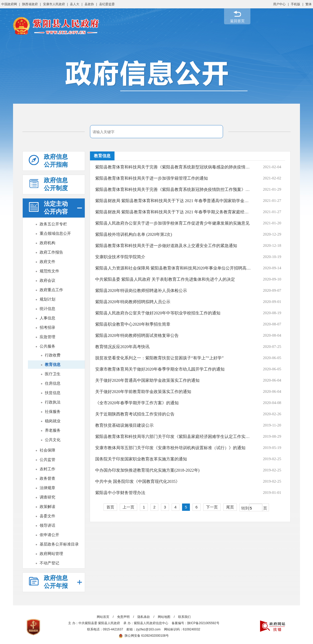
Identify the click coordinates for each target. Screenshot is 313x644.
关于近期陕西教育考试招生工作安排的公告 (135, 414)
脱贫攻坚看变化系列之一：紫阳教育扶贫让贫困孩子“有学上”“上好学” (159, 358)
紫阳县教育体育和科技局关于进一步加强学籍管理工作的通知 (152, 178)
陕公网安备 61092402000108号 (144, 636)
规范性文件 (49, 271)
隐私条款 (144, 617)
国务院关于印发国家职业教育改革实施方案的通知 (141, 459)
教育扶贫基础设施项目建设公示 (124, 425)
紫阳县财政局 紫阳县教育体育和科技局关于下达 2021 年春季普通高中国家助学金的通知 (173, 201)
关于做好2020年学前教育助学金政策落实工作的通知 (143, 392)
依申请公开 (49, 535)
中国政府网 (9, 4)
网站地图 (164, 617)
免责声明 (123, 617)
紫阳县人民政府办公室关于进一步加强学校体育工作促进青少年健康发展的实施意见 (172, 223)
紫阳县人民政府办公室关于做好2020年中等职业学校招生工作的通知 (158, 313)
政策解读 (47, 507)
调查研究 (47, 497)
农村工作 (47, 469)
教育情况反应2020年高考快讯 (122, 347)
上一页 (128, 507)
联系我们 (184, 617)
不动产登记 (49, 563)
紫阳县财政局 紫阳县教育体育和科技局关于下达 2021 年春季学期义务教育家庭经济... (173, 212)
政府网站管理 (51, 554)
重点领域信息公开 (55, 233)
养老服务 (53, 430)
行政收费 (53, 355)
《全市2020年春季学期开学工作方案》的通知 (137, 403)
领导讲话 (47, 525)
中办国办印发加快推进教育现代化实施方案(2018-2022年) (147, 470)
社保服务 (53, 411)
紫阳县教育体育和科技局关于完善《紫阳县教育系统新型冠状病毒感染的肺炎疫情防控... (173, 167)
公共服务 (47, 346)
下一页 (212, 507)
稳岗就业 (53, 421)
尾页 (230, 507)
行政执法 (53, 402)
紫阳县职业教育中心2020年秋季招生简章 (133, 324)
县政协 (89, 4)
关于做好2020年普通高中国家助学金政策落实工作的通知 (147, 380)
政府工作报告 (51, 252)
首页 (110, 507)
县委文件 (47, 516)
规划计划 (47, 299)
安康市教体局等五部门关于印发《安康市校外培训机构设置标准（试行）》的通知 (170, 448)
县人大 (75, 4)
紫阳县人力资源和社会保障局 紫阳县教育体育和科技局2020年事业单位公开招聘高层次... (173, 268)
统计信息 (47, 309)
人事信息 (47, 318)
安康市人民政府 (54, 4)
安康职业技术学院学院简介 (120, 257)
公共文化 (53, 440)
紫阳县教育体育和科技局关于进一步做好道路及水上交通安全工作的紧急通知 (166, 246)
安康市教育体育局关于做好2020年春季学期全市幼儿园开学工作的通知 (160, 369)
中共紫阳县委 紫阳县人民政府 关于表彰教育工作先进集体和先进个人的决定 (165, 279)
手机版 (296, 4)
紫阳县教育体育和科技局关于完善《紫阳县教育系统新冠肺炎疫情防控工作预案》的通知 (173, 189)
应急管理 (47, 337)
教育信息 (53, 364)
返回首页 (237, 21)
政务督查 (47, 478)
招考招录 (47, 327)
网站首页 (103, 617)
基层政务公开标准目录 (59, 544)
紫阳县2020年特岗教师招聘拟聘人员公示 (133, 302)
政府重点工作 (51, 290)
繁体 (309, 4)
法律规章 (47, 488)
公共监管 (47, 459)
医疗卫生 (53, 374)
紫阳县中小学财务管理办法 (120, 493)
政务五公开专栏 (53, 224)
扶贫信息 (53, 393)
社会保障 (47, 450)
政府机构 (47, 243)
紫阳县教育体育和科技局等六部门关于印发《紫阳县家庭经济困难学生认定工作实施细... (173, 437)
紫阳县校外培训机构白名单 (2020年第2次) (134, 234)
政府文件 (47, 262)
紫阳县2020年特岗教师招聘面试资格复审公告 (137, 335)
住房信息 (53, 383)
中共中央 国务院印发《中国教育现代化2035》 (137, 481)
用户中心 (279, 4)
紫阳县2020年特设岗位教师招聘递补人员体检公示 (141, 291)
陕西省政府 (30, 4)
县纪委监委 (107, 4)
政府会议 (47, 280)
